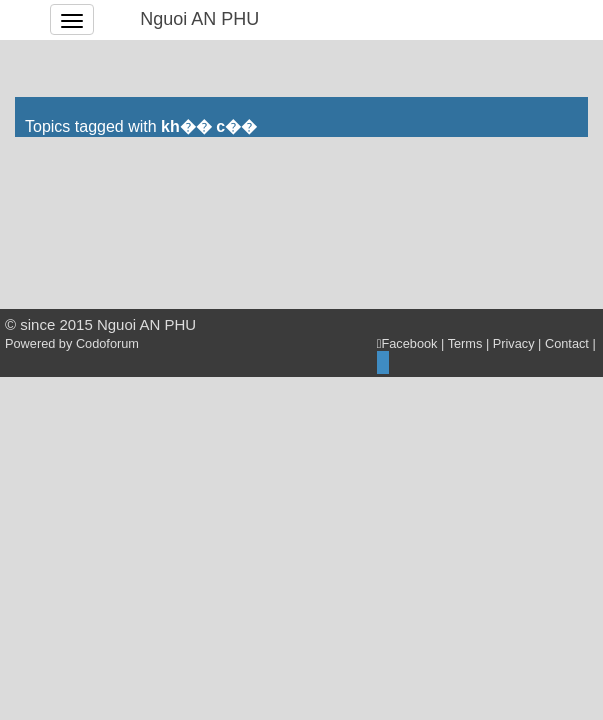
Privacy (514, 343)
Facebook (407, 343)
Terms (465, 343)
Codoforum (107, 343)
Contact (567, 343)
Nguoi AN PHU (199, 19)
